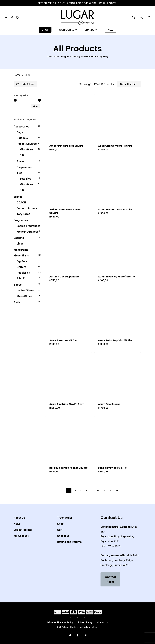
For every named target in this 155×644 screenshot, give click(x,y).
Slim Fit (21, 278)
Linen (20, 244)
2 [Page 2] (75, 490)
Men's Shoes (24, 296)
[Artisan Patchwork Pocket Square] (69, 181)
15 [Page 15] (104, 490)
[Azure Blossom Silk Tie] (69, 312)
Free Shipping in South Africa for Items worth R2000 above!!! (78, 3)
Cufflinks (22, 138)
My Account (21, 536)
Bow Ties (25, 179)
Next (118, 490)
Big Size (22, 261)
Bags (20, 132)
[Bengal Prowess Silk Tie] (118, 439)
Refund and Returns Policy (60, 622)
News (17, 524)
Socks (21, 161)
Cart (60, 530)
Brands (18, 197)
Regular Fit (23, 273)
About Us (19, 518)
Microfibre (26, 149)
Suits (17, 302)
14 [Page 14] (98, 490)
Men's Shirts (21, 255)
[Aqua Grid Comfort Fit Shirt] (118, 117)
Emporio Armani (27, 208)
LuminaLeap (92, 627)
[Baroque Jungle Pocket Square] (69, 439)
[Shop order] (129, 84)
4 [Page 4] (86, 490)
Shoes (18, 285)
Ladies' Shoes (25, 290)
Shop (60, 524)
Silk (22, 155)
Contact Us (103, 622)
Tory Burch (23, 214)
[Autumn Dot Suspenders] (69, 248)
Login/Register (23, 530)
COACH (21, 202)
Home (17, 75)
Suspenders (24, 167)
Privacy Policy (85, 622)
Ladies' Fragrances (28, 226)
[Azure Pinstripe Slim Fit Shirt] (69, 376)
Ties (19, 173)
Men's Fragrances (28, 232)
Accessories (21, 126)
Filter (36, 106)
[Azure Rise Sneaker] (118, 376)
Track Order (65, 518)
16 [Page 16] (111, 490)
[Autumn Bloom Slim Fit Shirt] (118, 181)
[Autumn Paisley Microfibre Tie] (118, 248)
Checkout (63, 536)
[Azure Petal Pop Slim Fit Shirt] (118, 312)
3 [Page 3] (81, 490)
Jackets (19, 238)
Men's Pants (21, 250)
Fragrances (21, 220)
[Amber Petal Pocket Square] (69, 117)
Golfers (21, 267)
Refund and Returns (69, 542)
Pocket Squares (27, 144)
